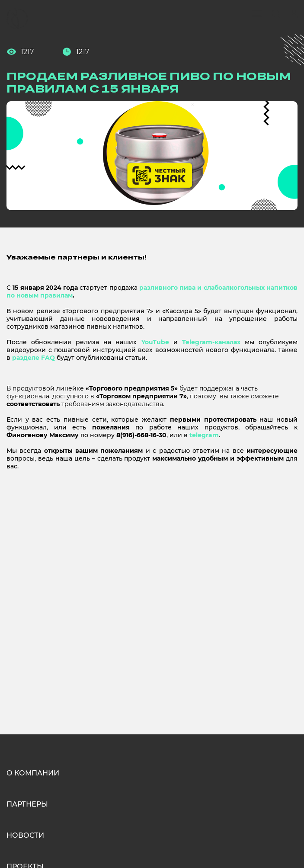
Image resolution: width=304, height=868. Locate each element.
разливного (158, 288)
